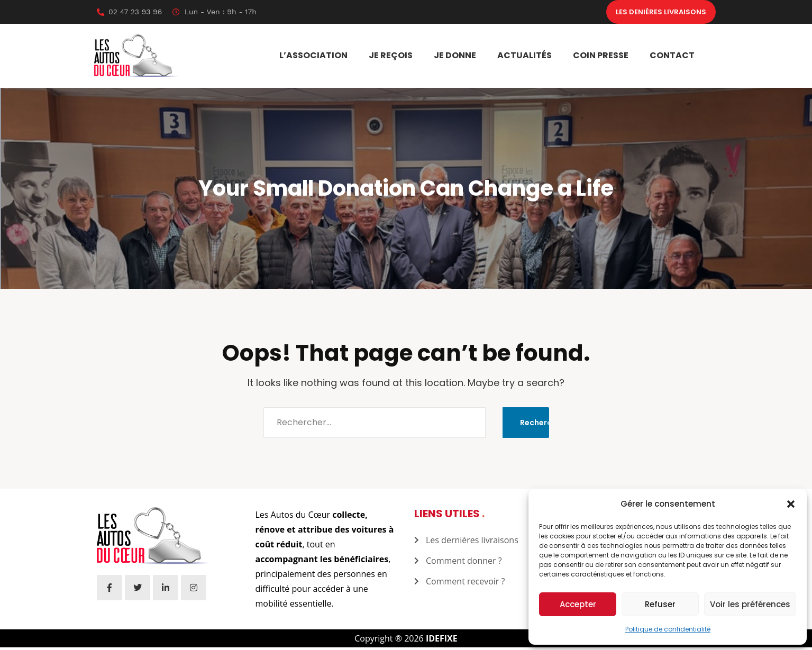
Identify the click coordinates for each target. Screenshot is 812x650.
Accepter (578, 604)
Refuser (660, 604)
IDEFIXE (442, 641)
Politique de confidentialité (668, 629)
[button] (791, 504)
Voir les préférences (750, 604)
